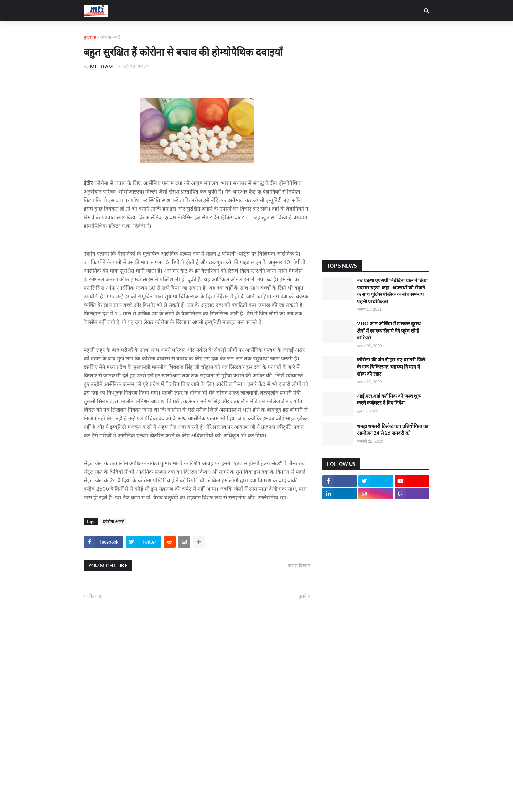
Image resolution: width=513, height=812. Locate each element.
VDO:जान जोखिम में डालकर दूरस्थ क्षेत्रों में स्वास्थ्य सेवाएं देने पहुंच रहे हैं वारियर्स (389, 330)
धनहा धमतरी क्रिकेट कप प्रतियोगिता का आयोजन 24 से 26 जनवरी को (393, 430)
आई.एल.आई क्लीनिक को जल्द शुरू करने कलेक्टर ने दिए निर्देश (389, 399)
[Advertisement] (376, 141)
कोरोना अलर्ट (110, 37)
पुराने (302, 596)
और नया (94, 596)
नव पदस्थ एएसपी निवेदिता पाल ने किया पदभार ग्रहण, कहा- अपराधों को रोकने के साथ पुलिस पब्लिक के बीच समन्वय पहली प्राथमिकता (392, 291)
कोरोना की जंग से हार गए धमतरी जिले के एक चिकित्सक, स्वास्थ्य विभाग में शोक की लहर (391, 366)
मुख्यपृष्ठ (90, 37)
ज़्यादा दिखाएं (299, 565)
